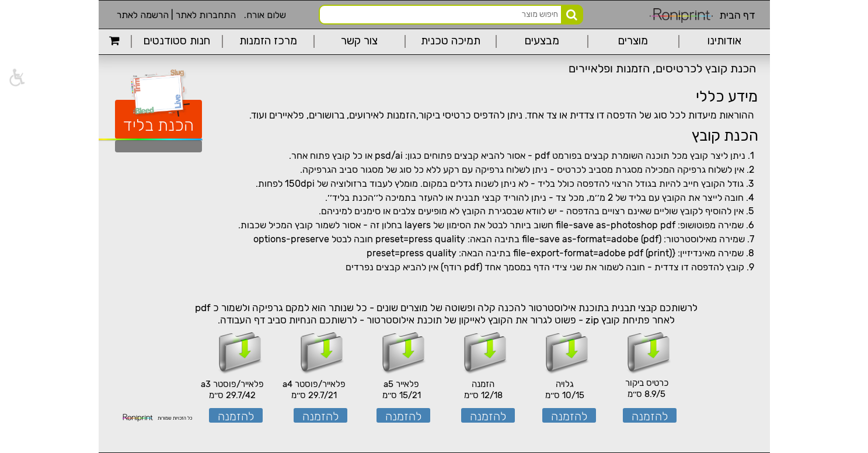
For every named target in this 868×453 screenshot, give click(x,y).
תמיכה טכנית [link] (451, 41)
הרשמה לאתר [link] (143, 15)
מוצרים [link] (633, 41)
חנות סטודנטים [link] (177, 41)
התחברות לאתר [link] (206, 15)
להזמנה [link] (650, 416)
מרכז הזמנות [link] (268, 41)
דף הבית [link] (737, 15)
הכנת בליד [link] (158, 125)
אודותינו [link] (724, 41)
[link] (115, 41)
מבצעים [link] (542, 41)
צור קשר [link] (359, 41)
